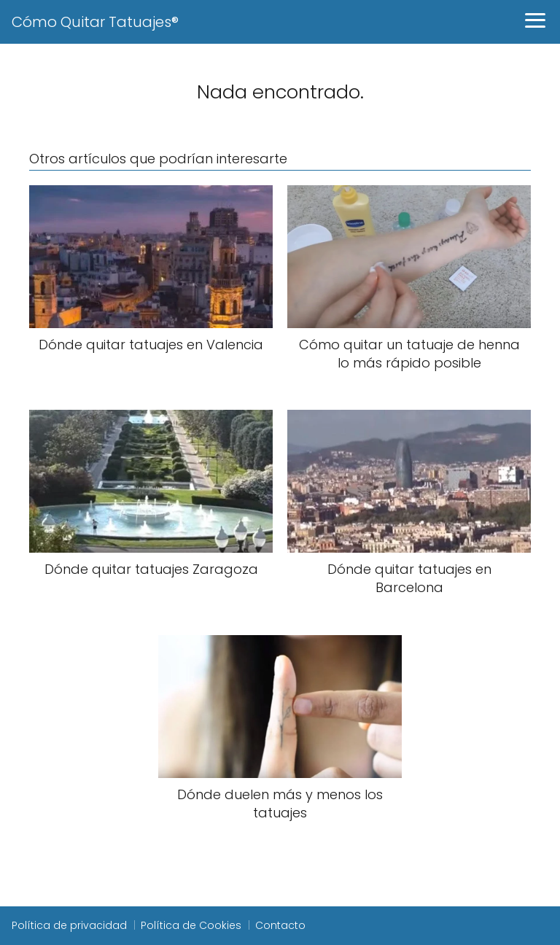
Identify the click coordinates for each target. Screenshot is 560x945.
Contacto (280, 925)
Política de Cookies (191, 925)
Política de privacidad (69, 925)
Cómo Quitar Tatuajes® (95, 22)
